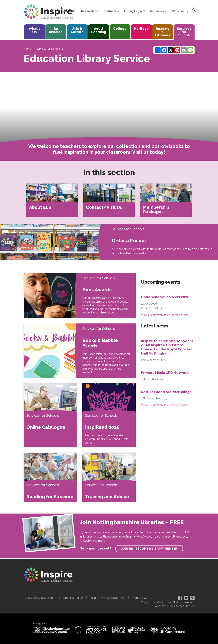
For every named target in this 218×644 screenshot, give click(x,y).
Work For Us (180, 11)
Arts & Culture (77, 30)
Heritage (141, 29)
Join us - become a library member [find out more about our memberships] (149, 549)
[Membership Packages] (166, 200)
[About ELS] (52, 200)
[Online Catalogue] (50, 415)
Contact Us (111, 11)
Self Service (158, 11)
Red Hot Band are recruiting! (166, 392)
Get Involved (90, 11)
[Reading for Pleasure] (50, 477)
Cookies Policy (73, 598)
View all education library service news (164, 405)
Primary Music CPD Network (165, 373)
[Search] (194, 10)
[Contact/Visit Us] (109, 200)
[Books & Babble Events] (52, 351)
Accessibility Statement (40, 598)
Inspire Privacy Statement (108, 598)
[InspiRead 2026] (109, 415)
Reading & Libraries (163, 32)
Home (27, 49)
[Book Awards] (52, 296)
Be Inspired (56, 30)
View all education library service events (165, 315)
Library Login (133, 11)
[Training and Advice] (109, 477)
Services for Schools (184, 32)
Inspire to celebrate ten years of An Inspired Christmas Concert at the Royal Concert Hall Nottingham (167, 347)
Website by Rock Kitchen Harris (173, 606)
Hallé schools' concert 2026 (165, 297)
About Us (69, 11)
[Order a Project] (55, 242)
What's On (34, 30)
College (120, 29)
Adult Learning (99, 30)
